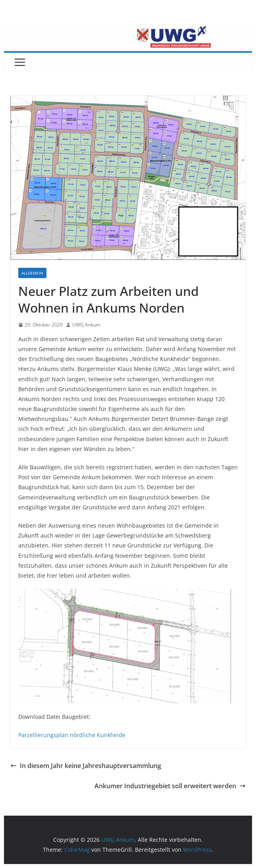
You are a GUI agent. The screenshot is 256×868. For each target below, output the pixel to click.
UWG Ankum (86, 325)
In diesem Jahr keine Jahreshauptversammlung (86, 766)
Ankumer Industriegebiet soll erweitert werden (170, 786)
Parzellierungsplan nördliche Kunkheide (72, 735)
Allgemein (32, 273)
